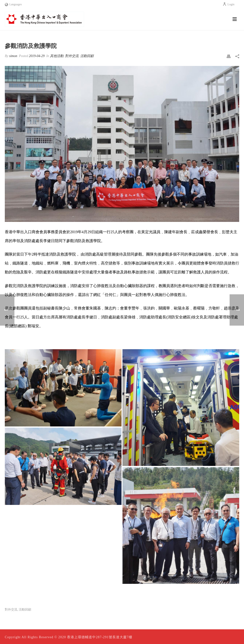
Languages (13, 4)
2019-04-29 (37, 56)
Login (229, 4)
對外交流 (72, 56)
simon (13, 56)
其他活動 (57, 56)
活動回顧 (87, 56)
